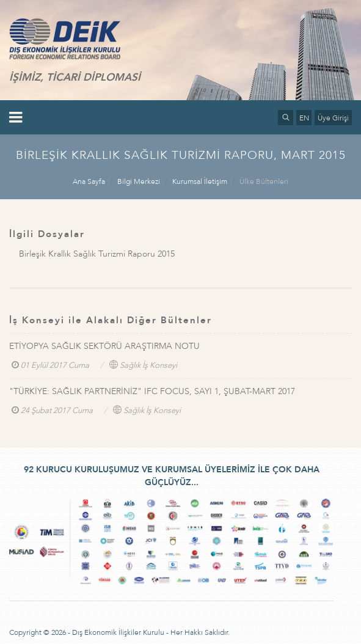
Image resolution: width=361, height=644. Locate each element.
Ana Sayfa (89, 181)
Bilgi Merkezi (139, 181)
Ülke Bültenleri (264, 181)
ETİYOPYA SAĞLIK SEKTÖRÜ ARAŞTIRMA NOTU (104, 346)
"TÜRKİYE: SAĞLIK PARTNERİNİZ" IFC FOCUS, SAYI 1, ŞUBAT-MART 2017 (152, 391)
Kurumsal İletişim (200, 181)
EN (304, 118)
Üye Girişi (333, 118)
